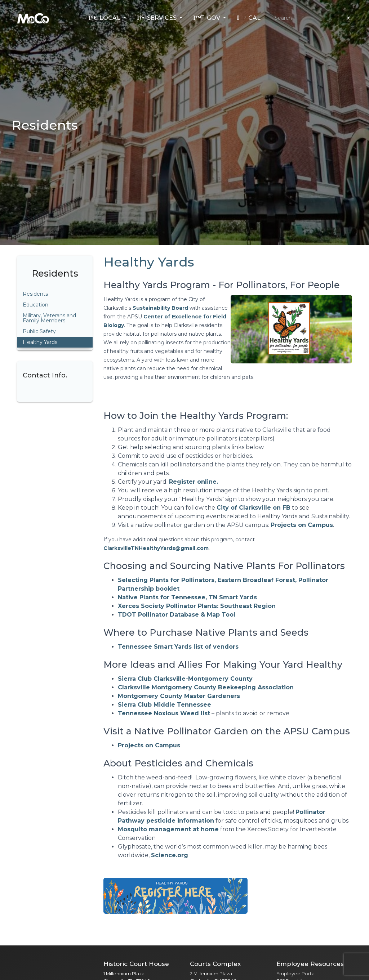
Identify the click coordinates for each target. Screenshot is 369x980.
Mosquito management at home (168, 829)
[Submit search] (349, 18)
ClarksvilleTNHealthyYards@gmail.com (156, 548)
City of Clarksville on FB (254, 508)
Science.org (170, 855)
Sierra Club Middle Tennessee (165, 705)
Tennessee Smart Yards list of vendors (178, 647)
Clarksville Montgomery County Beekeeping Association (206, 687)
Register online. (194, 482)
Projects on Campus (302, 525)
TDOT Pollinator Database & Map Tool (177, 615)
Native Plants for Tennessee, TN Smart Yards (187, 597)
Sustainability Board (160, 308)
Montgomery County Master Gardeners (179, 696)
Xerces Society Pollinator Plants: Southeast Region (197, 606)
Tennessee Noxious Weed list (164, 713)
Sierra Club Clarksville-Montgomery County (185, 679)
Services (157, 18)
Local (105, 18)
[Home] (33, 18)
